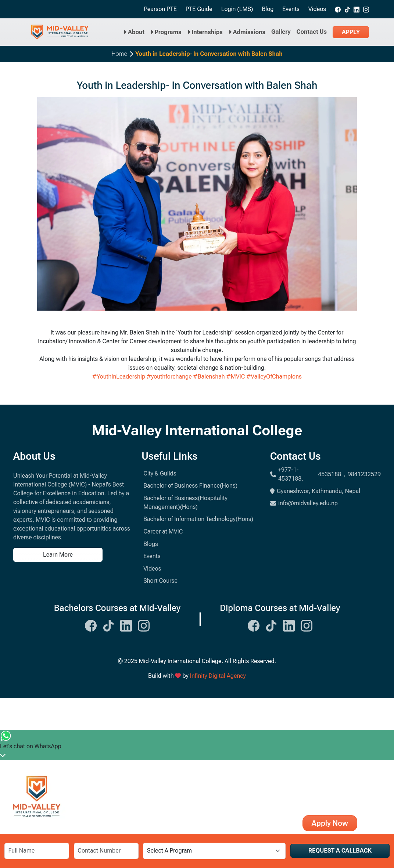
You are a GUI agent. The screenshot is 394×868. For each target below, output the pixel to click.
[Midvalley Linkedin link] (357, 9)
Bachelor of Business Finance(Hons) (190, 486)
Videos (317, 9)
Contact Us (312, 32)
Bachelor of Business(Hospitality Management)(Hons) (185, 502)
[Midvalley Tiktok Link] (108, 625)
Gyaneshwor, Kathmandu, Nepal (315, 491)
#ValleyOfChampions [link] (274, 377)
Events (291, 9)
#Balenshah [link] (209, 377)
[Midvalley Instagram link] (366, 9)
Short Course (160, 581)
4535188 (329, 474)
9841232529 (364, 474)
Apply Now (330, 823)
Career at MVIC (163, 531)
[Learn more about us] (73, 555)
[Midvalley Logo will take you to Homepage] (60, 32)
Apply (351, 32)
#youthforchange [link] (169, 377)
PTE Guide (199, 9)
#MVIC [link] (236, 377)
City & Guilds (160, 473)
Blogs (151, 544)
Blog (268, 9)
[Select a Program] (214, 851)
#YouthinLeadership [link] (119, 377)
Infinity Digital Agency (218, 676)
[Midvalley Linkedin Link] (126, 625)
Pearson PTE (160, 9)
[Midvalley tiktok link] (347, 9)
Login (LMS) (237, 9)
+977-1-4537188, (291, 474)
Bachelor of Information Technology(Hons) (198, 519)
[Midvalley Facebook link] (338, 9)
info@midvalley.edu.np (304, 503)
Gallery (281, 32)
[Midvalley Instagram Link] (144, 625)
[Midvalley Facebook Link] (91, 625)
